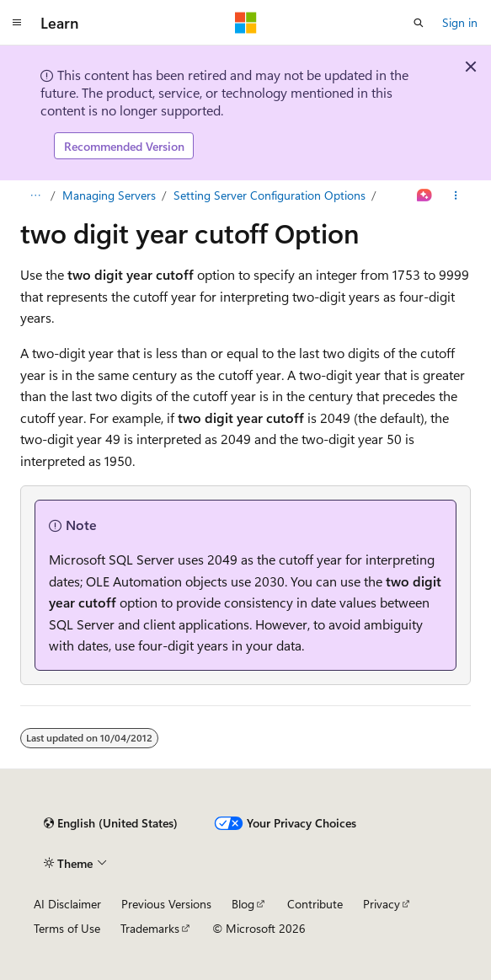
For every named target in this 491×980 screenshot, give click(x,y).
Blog (243, 904)
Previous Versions (166, 904)
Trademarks (150, 928)
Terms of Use (67, 928)
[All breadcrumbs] (35, 195)
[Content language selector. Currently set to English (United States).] (111, 823)
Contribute (315, 904)
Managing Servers (109, 195)
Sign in (460, 22)
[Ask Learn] (425, 195)
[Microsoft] (246, 23)
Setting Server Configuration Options (270, 195)
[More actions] (456, 195)
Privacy (382, 904)
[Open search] (419, 23)
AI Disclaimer (67, 904)
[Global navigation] (17, 23)
